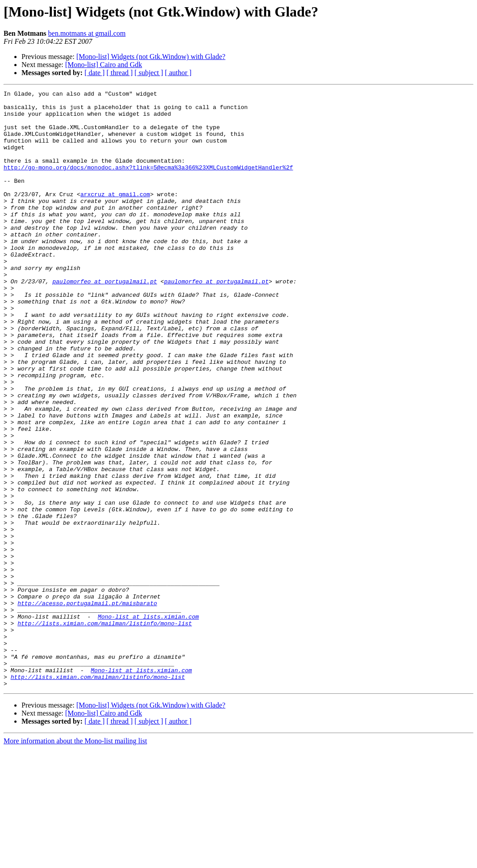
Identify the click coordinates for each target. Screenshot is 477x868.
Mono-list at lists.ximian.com (148, 722)
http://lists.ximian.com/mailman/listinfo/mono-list (105, 730)
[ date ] (95, 73)
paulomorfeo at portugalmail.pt (105, 320)
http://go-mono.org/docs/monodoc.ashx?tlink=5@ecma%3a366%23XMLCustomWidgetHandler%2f (148, 183)
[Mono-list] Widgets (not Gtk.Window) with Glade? (151, 57)
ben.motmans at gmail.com (87, 33)
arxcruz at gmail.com (115, 215)
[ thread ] (120, 73)
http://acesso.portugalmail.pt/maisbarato (87, 706)
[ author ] (178, 73)
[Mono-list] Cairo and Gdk (104, 65)
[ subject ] (149, 73)
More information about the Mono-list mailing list (75, 860)
